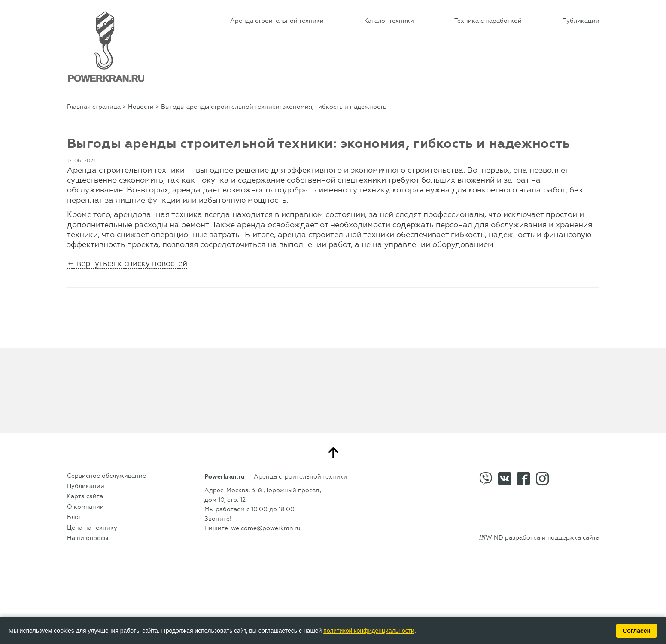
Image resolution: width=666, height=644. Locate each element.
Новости (141, 107)
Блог (74, 517)
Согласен (637, 631)
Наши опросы (88, 538)
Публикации (581, 21)
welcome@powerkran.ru (266, 528)
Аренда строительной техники (277, 21)
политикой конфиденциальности (369, 631)
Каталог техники (389, 21)
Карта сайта (85, 496)
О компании (85, 507)
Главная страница (94, 107)
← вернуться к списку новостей (127, 263)
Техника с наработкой (488, 21)
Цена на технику (92, 528)
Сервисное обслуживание (106, 476)
